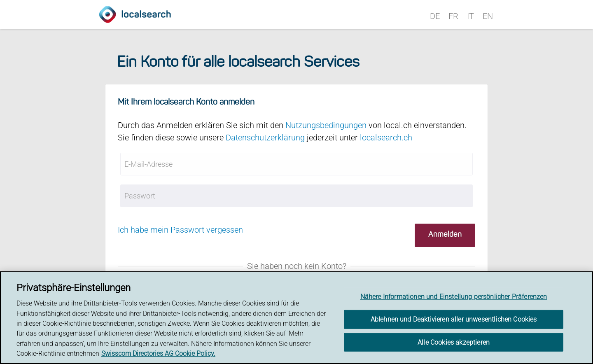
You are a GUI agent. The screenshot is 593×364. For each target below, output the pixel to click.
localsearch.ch (386, 138)
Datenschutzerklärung (265, 138)
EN (488, 16)
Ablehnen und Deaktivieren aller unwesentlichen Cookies (454, 319)
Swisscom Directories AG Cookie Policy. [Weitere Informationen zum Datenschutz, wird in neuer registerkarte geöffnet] (158, 353)
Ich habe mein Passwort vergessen (180, 230)
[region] (296, 318)
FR (453, 16)
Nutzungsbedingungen (326, 125)
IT (470, 16)
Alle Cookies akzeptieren (454, 342)
